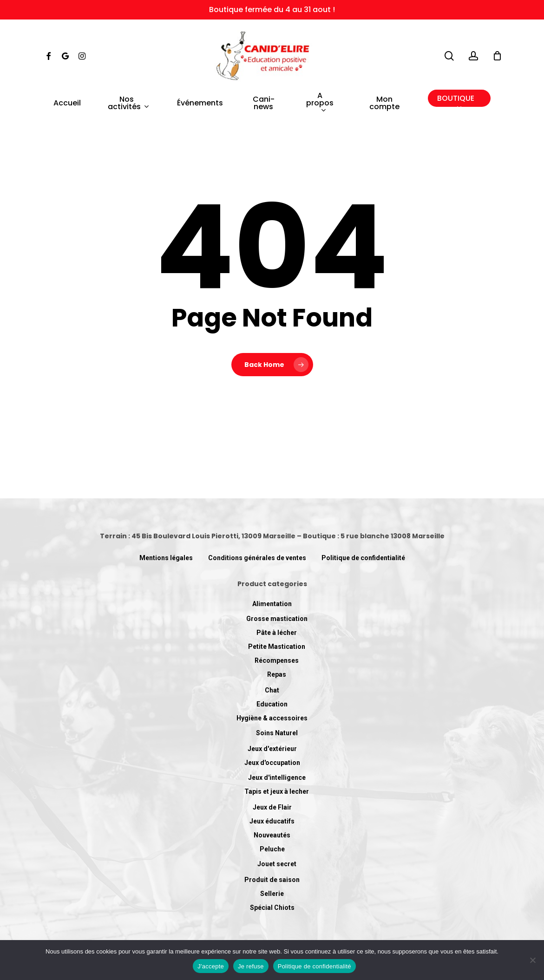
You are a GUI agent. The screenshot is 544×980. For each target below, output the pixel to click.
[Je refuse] (532, 960)
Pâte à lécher (277, 633)
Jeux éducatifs (272, 821)
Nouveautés (272, 835)
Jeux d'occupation (272, 763)
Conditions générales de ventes (257, 558)
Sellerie (272, 894)
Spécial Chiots (272, 908)
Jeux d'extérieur (272, 749)
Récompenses (277, 660)
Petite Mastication (277, 647)
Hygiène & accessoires (272, 718)
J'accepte (211, 966)
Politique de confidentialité (363, 558)
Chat (272, 690)
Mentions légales (166, 558)
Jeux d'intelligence (277, 777)
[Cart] (497, 56)
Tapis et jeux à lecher (277, 791)
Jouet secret (277, 864)
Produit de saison (272, 880)
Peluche (272, 849)
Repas (277, 674)
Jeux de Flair (272, 807)
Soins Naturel (277, 733)
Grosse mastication (277, 619)
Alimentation (272, 604)
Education (272, 704)
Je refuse (251, 966)
